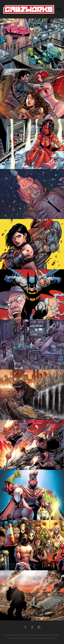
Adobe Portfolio (50, 638)
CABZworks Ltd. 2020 (18, 638)
